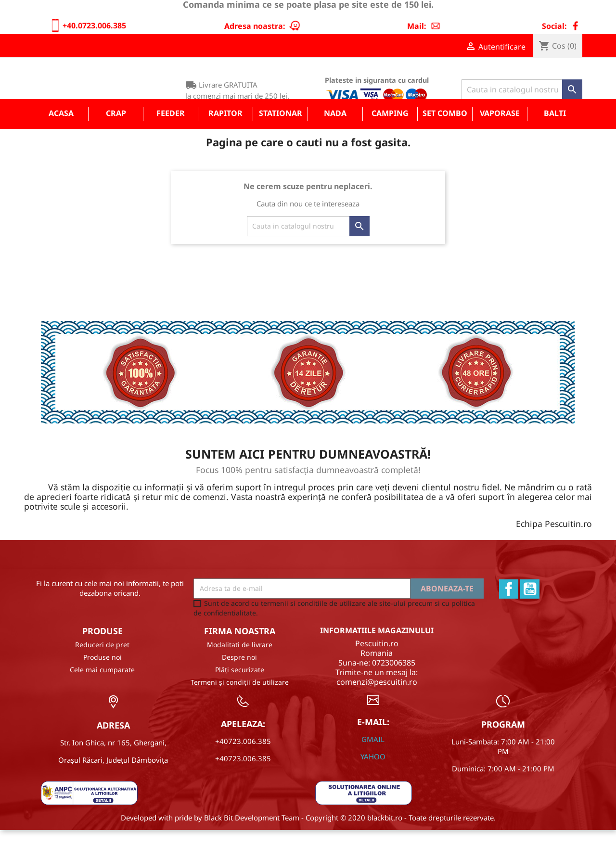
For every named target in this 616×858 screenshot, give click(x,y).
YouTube (530, 617)
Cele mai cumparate (102, 698)
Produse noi (103, 685)
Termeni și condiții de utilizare (240, 711)
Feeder (171, 141)
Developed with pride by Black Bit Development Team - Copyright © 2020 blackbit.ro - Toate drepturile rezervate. (308, 845)
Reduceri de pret (102, 673)
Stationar (281, 141)
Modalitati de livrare (240, 673)
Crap (116, 141)
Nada (335, 141)
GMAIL (373, 767)
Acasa (61, 141)
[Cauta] (522, 90)
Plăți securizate (240, 698)
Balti (555, 141)
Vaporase (500, 141)
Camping (390, 141)
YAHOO (373, 784)
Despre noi (239, 685)
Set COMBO (445, 141)
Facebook (509, 617)
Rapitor (225, 141)
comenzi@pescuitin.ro (377, 710)
